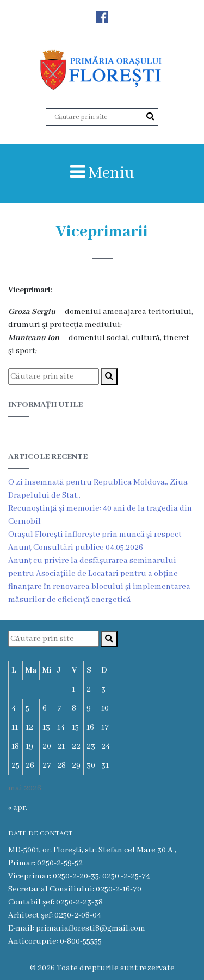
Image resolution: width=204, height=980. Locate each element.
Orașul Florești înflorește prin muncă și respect (95, 535)
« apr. (18, 808)
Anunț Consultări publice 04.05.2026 (76, 548)
